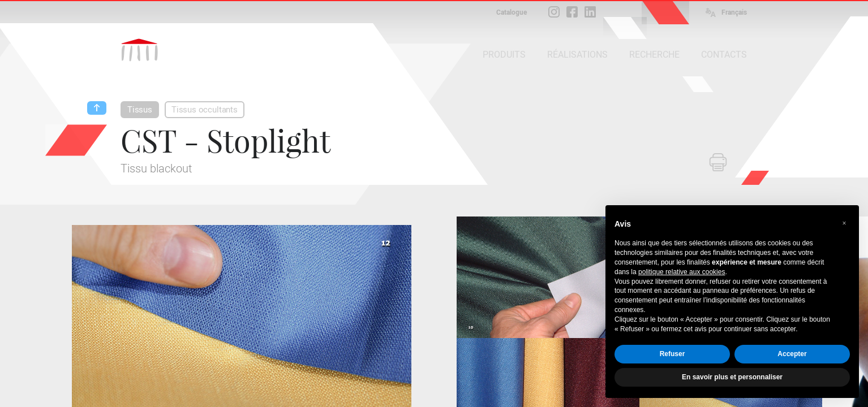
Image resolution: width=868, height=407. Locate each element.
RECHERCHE (654, 55)
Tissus (140, 110)
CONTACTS (724, 55)
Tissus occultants (205, 110)
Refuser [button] (673, 354)
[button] (844, 223)
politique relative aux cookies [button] (682, 272)
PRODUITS (504, 55)
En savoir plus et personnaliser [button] (732, 377)
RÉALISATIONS (577, 55)
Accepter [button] (792, 354)
